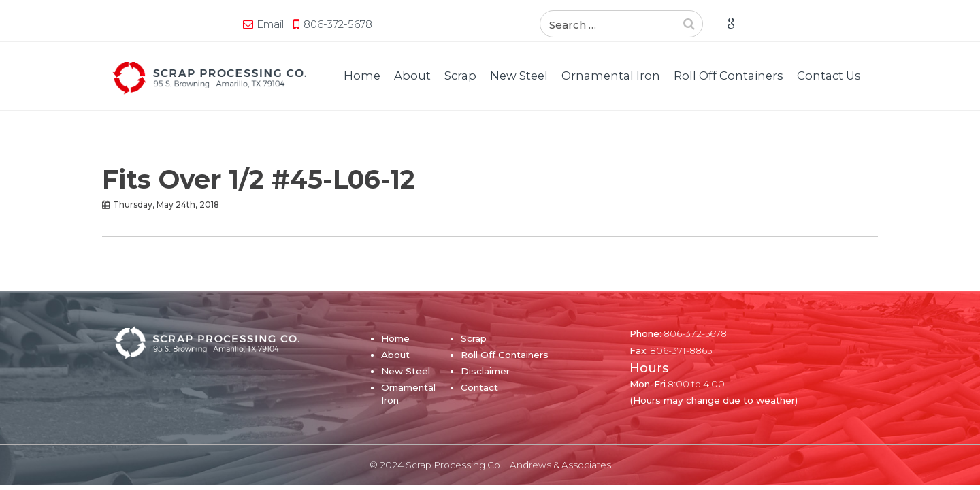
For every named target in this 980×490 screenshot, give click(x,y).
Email (140, 24)
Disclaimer (485, 371)
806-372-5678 (207, 24)
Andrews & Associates (560, 465)
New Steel (519, 76)
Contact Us (829, 76)
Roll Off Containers (729, 76)
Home (362, 76)
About (412, 76)
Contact (479, 387)
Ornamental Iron (611, 76)
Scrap (460, 76)
